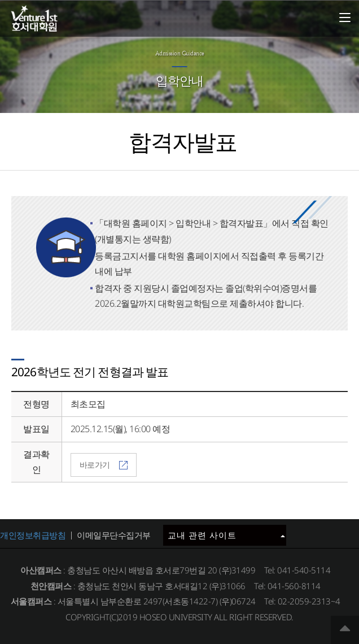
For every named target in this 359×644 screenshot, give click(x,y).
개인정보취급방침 (33, 535)
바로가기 (104, 465)
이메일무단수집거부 (114, 535)
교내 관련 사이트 (226, 535)
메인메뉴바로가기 (0, 0)
